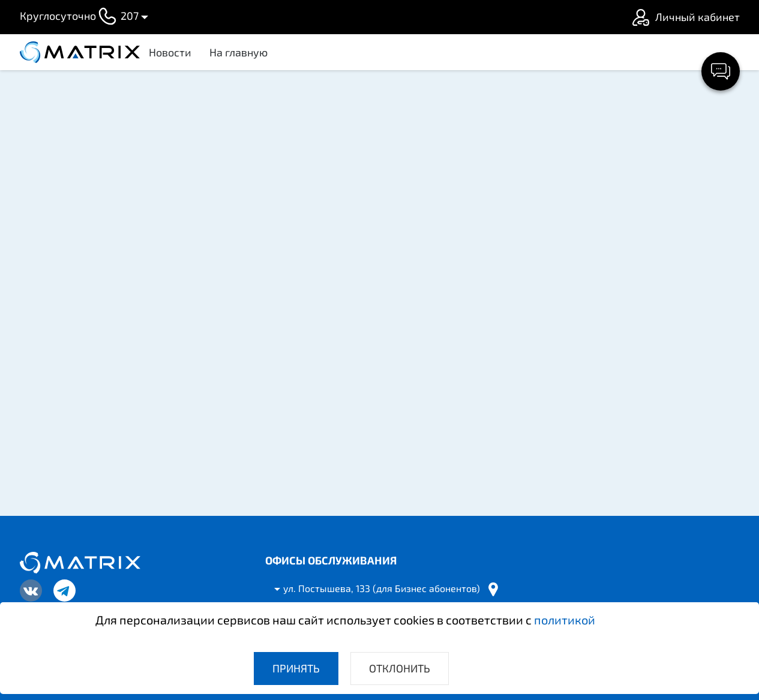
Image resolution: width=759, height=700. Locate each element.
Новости (170, 52)
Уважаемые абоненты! (587, 213)
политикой (565, 620)
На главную (238, 52)
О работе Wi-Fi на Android (594, 436)
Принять (296, 668)
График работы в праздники (602, 325)
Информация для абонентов (601, 157)
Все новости (625, 480)
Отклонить (400, 668)
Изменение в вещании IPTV (599, 380)
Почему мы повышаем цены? (604, 269)
